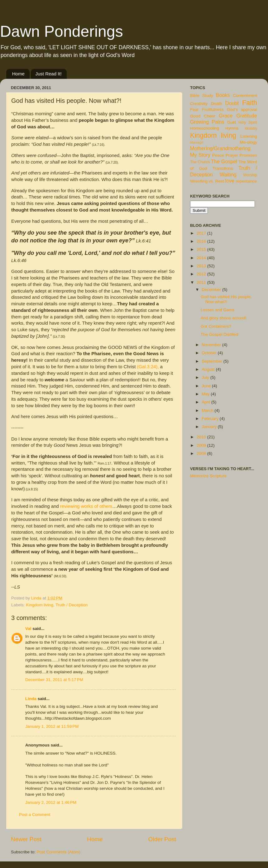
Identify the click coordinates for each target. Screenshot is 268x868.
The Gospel (224, 161)
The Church (200, 162)
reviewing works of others (86, 506)
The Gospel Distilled (220, 334)
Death (217, 104)
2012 (202, 274)
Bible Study (202, 95)
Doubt (232, 103)
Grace (226, 116)
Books (223, 95)
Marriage (197, 142)
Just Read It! (49, 74)
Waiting (228, 174)
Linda (31, 699)
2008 (202, 453)
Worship (250, 175)
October (210, 353)
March (208, 410)
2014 (202, 258)
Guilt (232, 122)
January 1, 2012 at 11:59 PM (52, 726)
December (212, 290)
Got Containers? (216, 326)
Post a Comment (35, 815)
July (206, 377)
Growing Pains (207, 122)
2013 (202, 266)
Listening (249, 136)
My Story (200, 155)
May (206, 394)
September (213, 361)
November (212, 345)
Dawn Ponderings (62, 31)
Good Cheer (203, 116)
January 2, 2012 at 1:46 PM (51, 802)
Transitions (223, 168)
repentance (246, 181)
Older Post (162, 839)
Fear (194, 110)
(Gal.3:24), (148, 367)
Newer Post (26, 839)
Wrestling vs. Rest (207, 181)
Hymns (232, 128)
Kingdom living (40, 605)
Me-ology (248, 142)
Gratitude (247, 116)
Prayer (232, 155)
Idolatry (251, 128)
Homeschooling (205, 128)
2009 (202, 445)
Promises (248, 155)
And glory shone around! (224, 318)
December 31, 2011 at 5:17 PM (54, 680)
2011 (202, 282)
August (209, 369)
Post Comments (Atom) (59, 852)
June (207, 386)
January (210, 427)
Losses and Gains (218, 310)
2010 (202, 437)
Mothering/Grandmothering (220, 148)
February (211, 419)
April (206, 402)
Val (28, 629)
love (230, 181)
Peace (218, 155)
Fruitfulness (213, 110)
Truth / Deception (72, 605)
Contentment (245, 95)
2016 (202, 241)
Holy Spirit (248, 122)
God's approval (242, 110)
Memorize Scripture (208, 476)
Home (18, 74)
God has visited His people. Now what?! (226, 299)
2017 (202, 233)
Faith (250, 103)
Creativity (199, 104)
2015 (202, 249)
